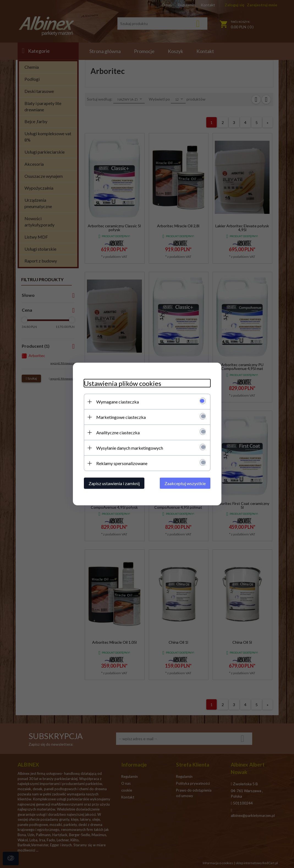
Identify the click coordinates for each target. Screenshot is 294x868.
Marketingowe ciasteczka (121, 417)
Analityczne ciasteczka (118, 432)
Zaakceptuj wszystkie (185, 483)
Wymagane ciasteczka (118, 402)
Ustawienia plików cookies (123, 383)
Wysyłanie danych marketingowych (130, 448)
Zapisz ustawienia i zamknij (114, 483)
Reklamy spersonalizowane (122, 463)
